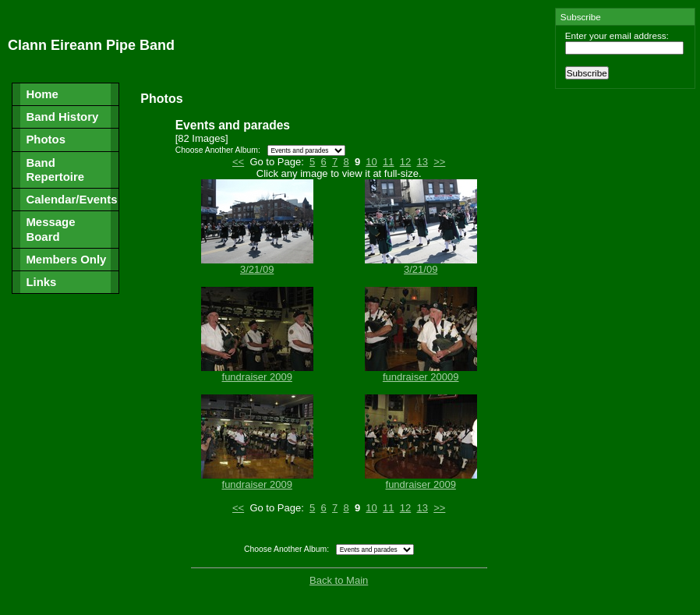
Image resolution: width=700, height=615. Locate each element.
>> (439, 162)
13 (422, 162)
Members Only (66, 259)
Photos (46, 139)
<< (238, 162)
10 (371, 162)
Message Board (50, 229)
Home (42, 94)
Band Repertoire (55, 170)
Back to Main (339, 580)
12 (405, 162)
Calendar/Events (71, 199)
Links (41, 282)
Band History (62, 117)
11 (388, 162)
